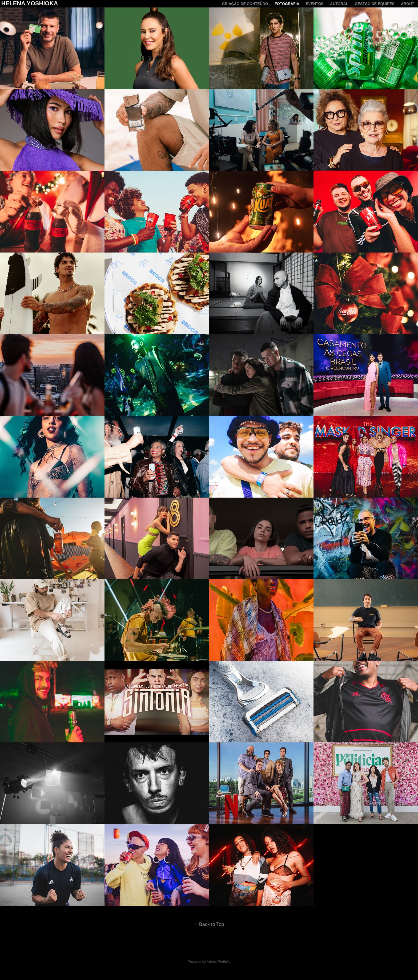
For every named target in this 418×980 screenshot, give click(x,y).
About (408, 4)
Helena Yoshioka (30, 3)
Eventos (315, 4)
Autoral (339, 4)
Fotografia (287, 4)
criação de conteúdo (245, 4)
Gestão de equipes (375, 4)
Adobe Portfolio (218, 961)
